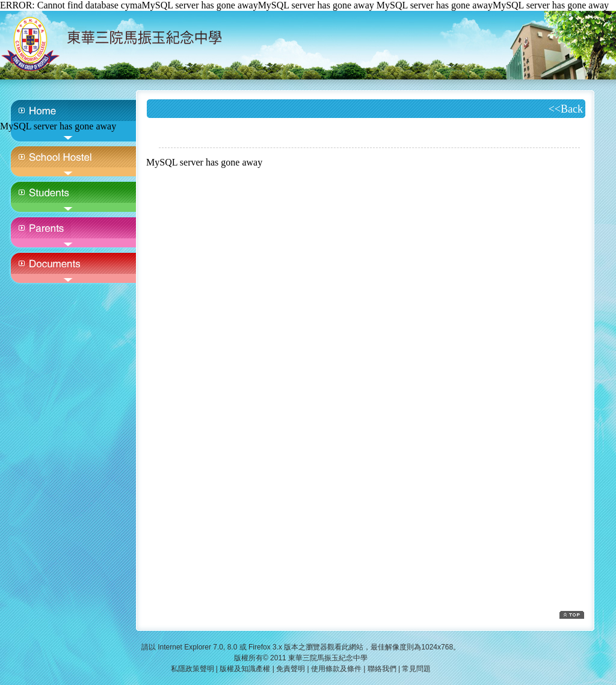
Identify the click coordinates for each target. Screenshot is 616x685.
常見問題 (416, 669)
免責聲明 (291, 669)
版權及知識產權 (245, 669)
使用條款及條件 (336, 669)
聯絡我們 (382, 669)
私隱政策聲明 (192, 669)
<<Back (566, 109)
